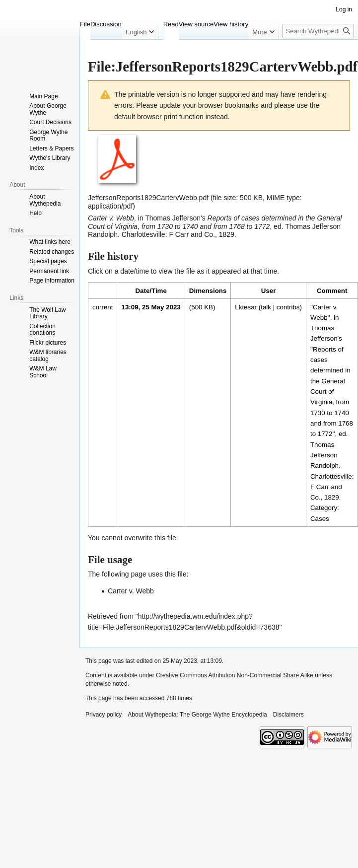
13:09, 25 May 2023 (151, 307)
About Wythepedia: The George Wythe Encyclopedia (197, 715)
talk (266, 307)
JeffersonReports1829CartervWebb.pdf (148, 198)
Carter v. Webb (131, 591)
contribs (288, 307)
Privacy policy (104, 715)
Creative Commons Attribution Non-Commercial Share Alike (235, 675)
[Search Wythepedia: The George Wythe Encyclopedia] (318, 31)
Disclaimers (288, 715)
